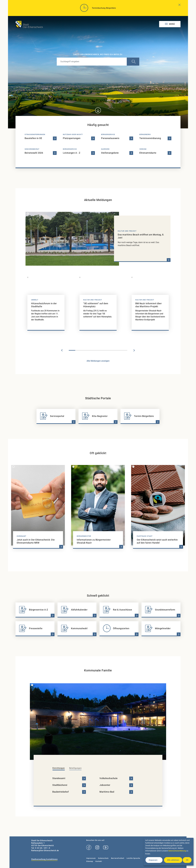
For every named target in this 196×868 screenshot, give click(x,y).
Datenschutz (103, 858)
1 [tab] (72, 350)
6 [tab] (104, 350)
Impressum (91, 858)
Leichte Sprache (133, 858)
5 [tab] (98, 350)
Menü (172, 24)
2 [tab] (78, 350)
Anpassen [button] (153, 860)
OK (187, 860)
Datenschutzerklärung (177, 851)
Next (134, 350)
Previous (62, 350)
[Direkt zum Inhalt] (98, 110)
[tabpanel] (46, 304)
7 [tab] (111, 350)
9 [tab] (124, 350)
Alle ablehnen (173, 860)
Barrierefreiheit (118, 858)
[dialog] (168, 852)
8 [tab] (117, 350)
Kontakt (99, 861)
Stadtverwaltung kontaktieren (44, 859)
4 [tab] (91, 350)
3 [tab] (85, 350)
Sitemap (90, 861)
